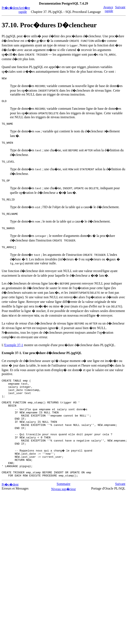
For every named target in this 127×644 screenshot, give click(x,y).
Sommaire (64, 508)
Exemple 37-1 (14, 351)
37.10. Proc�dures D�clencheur (49, 25)
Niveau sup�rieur (63, 513)
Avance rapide (108, 9)
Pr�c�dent (10, 8)
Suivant (120, 7)
